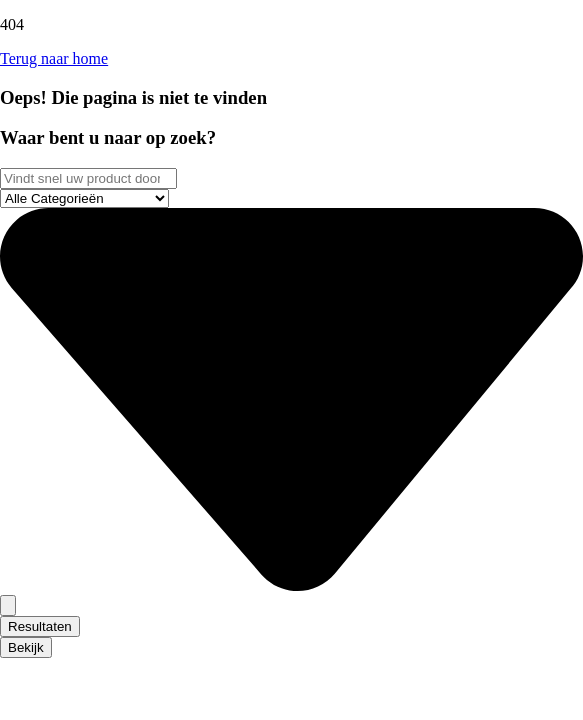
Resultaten (40, 626)
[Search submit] (8, 605)
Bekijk (26, 647)
